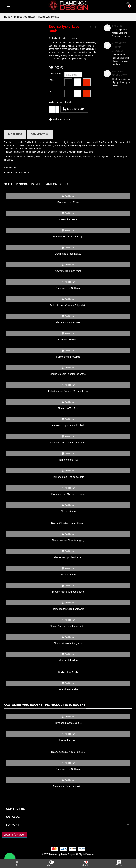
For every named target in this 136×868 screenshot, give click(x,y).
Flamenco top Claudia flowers (68, 609)
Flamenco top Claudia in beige (68, 494)
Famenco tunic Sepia (68, 357)
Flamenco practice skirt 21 (68, 723)
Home (7, 17)
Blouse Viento (68, 511)
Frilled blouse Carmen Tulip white (68, 305)
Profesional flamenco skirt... (68, 786)
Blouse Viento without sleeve (68, 592)
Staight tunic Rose (68, 340)
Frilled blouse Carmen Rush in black (68, 391)
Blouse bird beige (68, 660)
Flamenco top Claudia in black (68, 425)
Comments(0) (40, 134)
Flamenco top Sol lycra (68, 288)
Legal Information (15, 835)
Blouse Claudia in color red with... (68, 374)
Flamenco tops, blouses (24, 17)
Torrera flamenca (68, 219)
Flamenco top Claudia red (68, 557)
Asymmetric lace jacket (68, 254)
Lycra (51, 80)
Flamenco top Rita (68, 460)
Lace (51, 91)
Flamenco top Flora (68, 202)
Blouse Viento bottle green (68, 643)
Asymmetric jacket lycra (68, 271)
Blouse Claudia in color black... (68, 523)
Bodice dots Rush (68, 672)
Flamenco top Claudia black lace (68, 443)
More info (15, 134)
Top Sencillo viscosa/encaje (68, 237)
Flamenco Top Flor (68, 408)
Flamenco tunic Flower (68, 322)
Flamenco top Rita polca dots (68, 477)
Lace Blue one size (68, 689)
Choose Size (55, 74)
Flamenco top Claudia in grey (68, 540)
